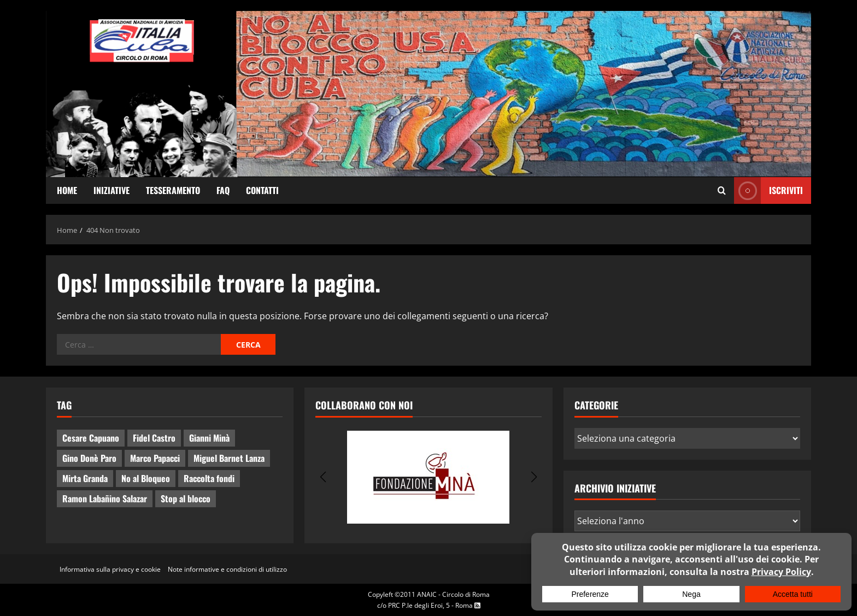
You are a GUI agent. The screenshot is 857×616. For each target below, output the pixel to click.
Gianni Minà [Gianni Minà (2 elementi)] (209, 438)
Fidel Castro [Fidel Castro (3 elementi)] (154, 438)
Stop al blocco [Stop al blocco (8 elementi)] (186, 498)
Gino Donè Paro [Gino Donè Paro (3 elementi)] (89, 458)
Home (67, 190)
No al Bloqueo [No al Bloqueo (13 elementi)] (146, 478)
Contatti (262, 190)
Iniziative (111, 190)
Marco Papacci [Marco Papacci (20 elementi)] (155, 458)
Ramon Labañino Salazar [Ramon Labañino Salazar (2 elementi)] (105, 498)
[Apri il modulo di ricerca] (722, 191)
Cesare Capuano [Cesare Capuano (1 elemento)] (91, 438)
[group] (428, 477)
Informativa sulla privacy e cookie (110, 569)
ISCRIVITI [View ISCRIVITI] (768, 190)
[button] (323, 477)
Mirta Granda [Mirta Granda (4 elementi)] (85, 478)
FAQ (223, 190)
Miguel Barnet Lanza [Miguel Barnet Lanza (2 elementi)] (229, 458)
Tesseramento (173, 190)
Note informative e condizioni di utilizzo (227, 569)
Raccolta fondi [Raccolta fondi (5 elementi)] (209, 478)
